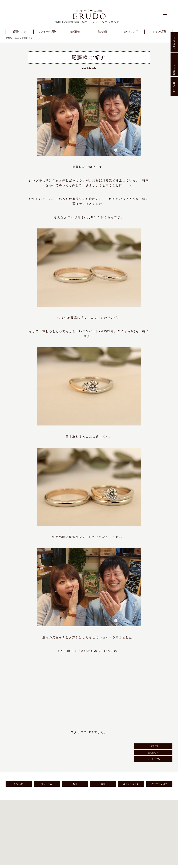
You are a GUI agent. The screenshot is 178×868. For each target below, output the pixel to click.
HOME (8, 38)
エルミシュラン (131, 784)
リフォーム (47, 784)
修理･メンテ (174, 86)
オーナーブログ (159, 784)
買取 (103, 784)
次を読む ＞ (153, 753)
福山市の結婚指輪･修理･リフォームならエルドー (89, 22)
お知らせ (16, 38)
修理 (75, 784)
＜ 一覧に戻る (153, 759)
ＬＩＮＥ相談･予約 (174, 64)
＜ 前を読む (153, 746)
